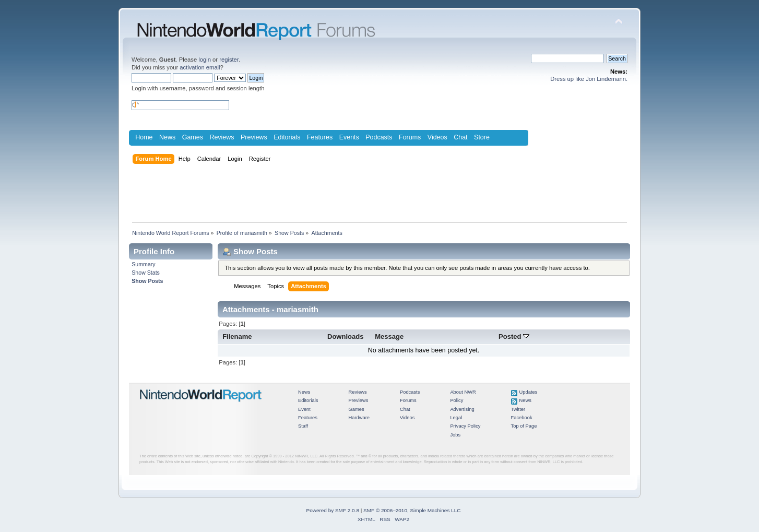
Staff (303, 426)
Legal (456, 418)
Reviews (222, 137)
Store (482, 137)
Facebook (522, 418)
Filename (237, 336)
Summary (143, 264)
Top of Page (524, 426)
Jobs (455, 435)
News (167, 137)
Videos (437, 137)
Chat (460, 137)
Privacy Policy (465, 426)
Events (349, 137)
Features (320, 137)
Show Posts (147, 281)
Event (304, 409)
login (205, 60)
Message (389, 336)
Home (144, 137)
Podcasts (379, 137)
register (229, 60)
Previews (254, 137)
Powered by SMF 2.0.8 (333, 510)
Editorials (287, 137)
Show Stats (146, 273)
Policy (456, 400)
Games (193, 137)
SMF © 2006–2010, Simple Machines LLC (412, 510)
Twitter (518, 409)
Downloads (346, 336)
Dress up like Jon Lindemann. (589, 79)
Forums (410, 137)
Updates (529, 392)
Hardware (359, 418)
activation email (200, 67)
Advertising (462, 409)
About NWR (463, 392)
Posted (514, 336)
